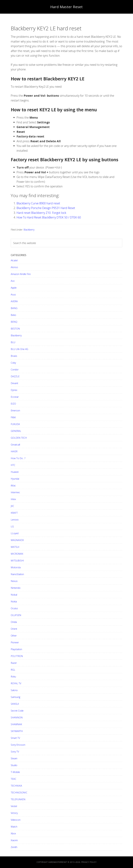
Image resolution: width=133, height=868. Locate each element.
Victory (14, 813)
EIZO (13, 404)
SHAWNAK (16, 724)
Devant (14, 383)
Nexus (14, 581)
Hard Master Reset (67, 7)
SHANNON (17, 717)
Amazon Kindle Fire (21, 274)
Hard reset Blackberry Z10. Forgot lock (41, 213)
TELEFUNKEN (18, 799)
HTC (13, 465)
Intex (13, 499)
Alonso (14, 267)
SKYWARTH (17, 731)
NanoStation (17, 574)
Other (14, 636)
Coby (13, 363)
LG (12, 526)
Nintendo (16, 588)
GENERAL (16, 431)
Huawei (15, 472)
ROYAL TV (16, 683)
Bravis (14, 356)
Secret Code (17, 711)
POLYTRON (17, 656)
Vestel (14, 806)
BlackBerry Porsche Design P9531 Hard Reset (46, 208)
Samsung (15, 697)
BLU (13, 342)
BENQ (14, 322)
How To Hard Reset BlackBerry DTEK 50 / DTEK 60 (49, 217)
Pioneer (15, 642)
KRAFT (14, 513)
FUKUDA (15, 424)
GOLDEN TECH (19, 438)
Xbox (13, 833)
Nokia (14, 602)
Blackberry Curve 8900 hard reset (38, 203)
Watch (14, 827)
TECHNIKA (16, 786)
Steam (14, 758)
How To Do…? (18, 458)
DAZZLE (15, 376)
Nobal (14, 595)
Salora (14, 690)
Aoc (13, 281)
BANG (14, 308)
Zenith (14, 847)
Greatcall (15, 445)
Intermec (15, 492)
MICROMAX (17, 554)
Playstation (16, 649)
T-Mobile (15, 772)
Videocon (16, 820)
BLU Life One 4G (19, 349)
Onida (14, 622)
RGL (13, 670)
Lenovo (15, 520)
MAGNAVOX (17, 540)
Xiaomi (14, 840)
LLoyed (15, 533)
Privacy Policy (89, 862)
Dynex (14, 390)
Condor (15, 370)
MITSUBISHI (17, 561)
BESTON (15, 329)
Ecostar (15, 397)
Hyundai (15, 479)
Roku (13, 677)
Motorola (16, 567)
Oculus (14, 608)
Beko (13, 315)
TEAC (14, 779)
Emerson (15, 410)
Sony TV (15, 752)
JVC (12, 506)
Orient (14, 629)
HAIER (14, 451)
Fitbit (13, 417)
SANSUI (15, 704)
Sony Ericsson (18, 745)
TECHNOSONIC (19, 793)
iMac (13, 486)
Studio (14, 765)
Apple (14, 288)
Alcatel (14, 260)
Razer (14, 663)
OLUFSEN (16, 615)
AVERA (14, 301)
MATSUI (15, 547)
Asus (13, 295)
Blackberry (29, 230)
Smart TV (15, 738)
